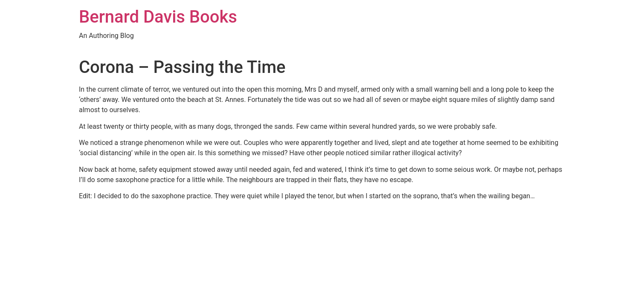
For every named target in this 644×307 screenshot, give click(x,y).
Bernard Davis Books (158, 17)
